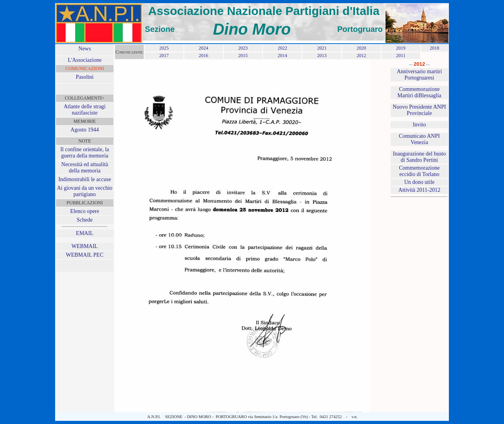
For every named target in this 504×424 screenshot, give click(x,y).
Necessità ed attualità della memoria (85, 168)
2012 (361, 56)
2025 (164, 48)
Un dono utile (420, 182)
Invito (419, 125)
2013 (322, 56)
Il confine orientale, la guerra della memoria (85, 153)
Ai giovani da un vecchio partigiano (85, 191)
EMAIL (85, 233)
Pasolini (84, 77)
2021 (322, 48)
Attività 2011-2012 (419, 190)
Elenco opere (84, 211)
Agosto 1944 (85, 130)
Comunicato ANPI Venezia (419, 139)
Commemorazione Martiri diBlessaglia (419, 92)
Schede (85, 220)
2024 (204, 48)
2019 (401, 48)
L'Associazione (85, 60)
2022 (282, 48)
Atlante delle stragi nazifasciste (85, 110)
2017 (164, 56)
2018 (434, 48)
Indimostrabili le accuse (85, 179)
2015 (243, 56)
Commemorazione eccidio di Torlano (419, 171)
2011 (401, 56)
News (85, 49)
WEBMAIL (85, 246)
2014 (282, 56)
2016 (204, 56)
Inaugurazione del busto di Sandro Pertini (420, 157)
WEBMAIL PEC (85, 255)
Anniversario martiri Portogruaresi (420, 75)
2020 (361, 48)
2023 (243, 48)
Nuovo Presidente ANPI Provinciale (419, 110)
